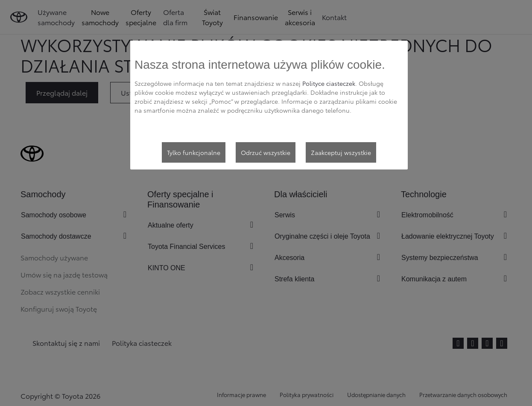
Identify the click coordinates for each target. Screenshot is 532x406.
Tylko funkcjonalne (194, 152)
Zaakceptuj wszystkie (341, 152)
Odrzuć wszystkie (266, 152)
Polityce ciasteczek (329, 83)
